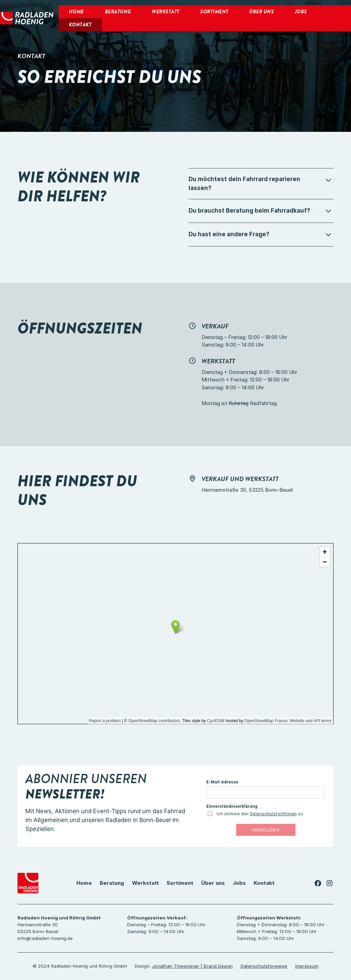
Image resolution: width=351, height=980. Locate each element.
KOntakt (80, 25)
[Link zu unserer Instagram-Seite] (330, 883)
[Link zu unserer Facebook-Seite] (318, 883)
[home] (27, 18)
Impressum (307, 966)
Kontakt (264, 883)
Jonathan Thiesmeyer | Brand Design (192, 966)
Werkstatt (166, 12)
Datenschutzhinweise (264, 966)
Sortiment (214, 12)
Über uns (262, 12)
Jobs (301, 12)
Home (76, 12)
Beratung (118, 12)
